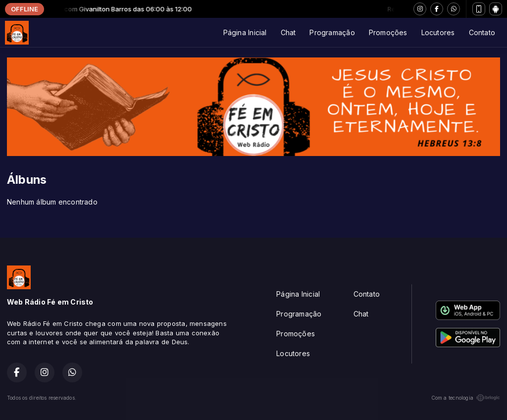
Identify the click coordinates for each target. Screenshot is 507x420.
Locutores (438, 32)
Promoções (388, 32)
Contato (482, 32)
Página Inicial (245, 32)
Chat (288, 32)
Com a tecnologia (466, 398)
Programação (332, 32)
